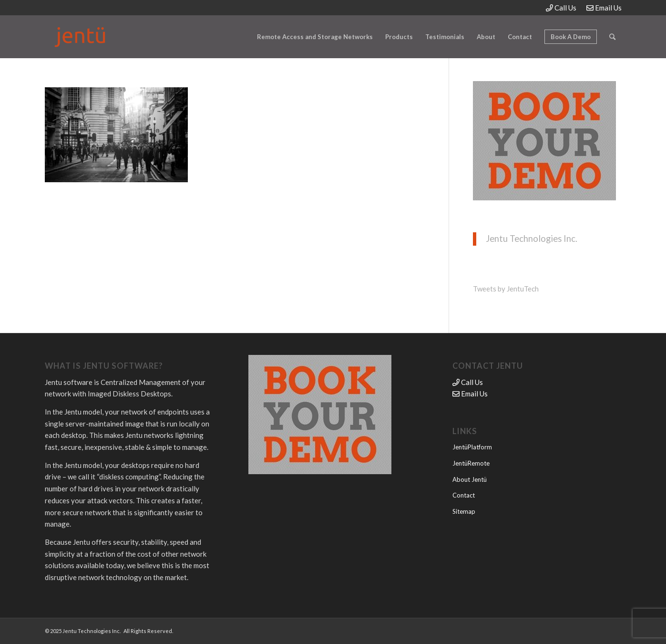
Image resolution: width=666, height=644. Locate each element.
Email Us (604, 8)
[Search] (612, 37)
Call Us (561, 8)
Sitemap (464, 511)
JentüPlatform (472, 447)
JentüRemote (471, 463)
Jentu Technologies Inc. (532, 239)
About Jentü (470, 479)
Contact (464, 495)
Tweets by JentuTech (506, 289)
